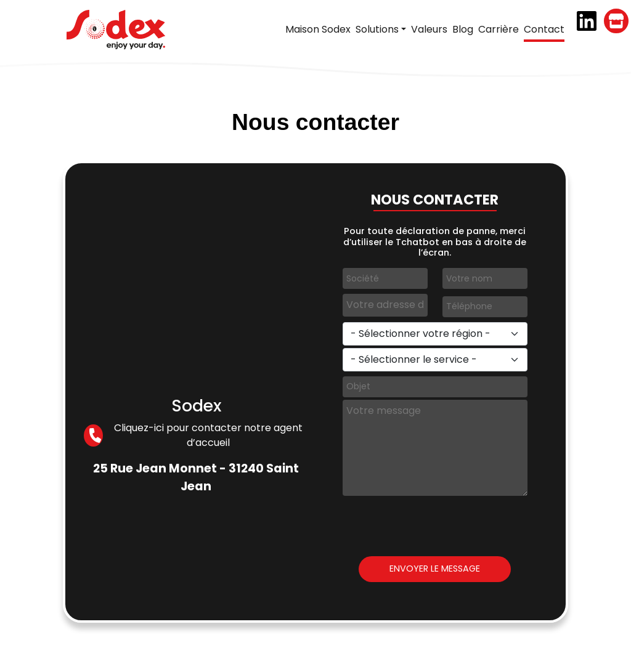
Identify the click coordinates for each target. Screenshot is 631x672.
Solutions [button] (377, 29)
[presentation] (436, 522)
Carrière (499, 29)
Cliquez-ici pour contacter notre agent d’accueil (193, 435)
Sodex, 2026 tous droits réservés (255, 654)
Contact (544, 29)
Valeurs (429, 29)
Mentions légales (364, 654)
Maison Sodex (318, 29)
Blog (463, 29)
